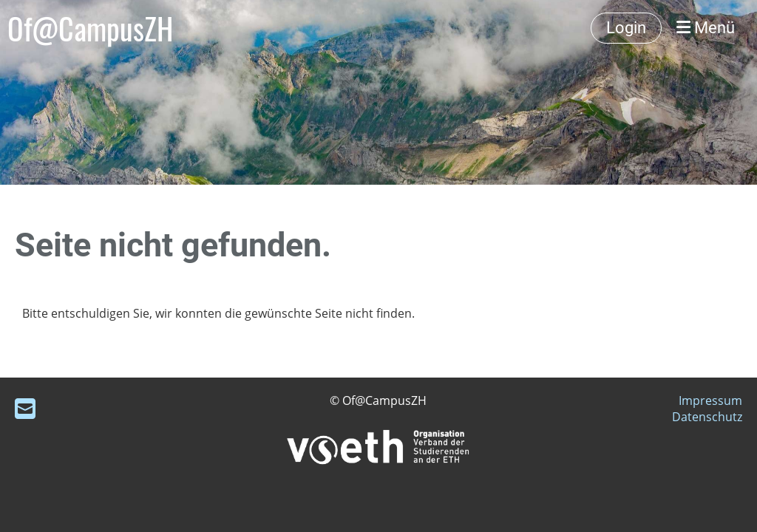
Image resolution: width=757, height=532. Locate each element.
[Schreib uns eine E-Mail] (25, 408)
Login (626, 28)
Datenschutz (707, 417)
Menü (706, 28)
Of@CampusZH (90, 28)
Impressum (710, 400)
